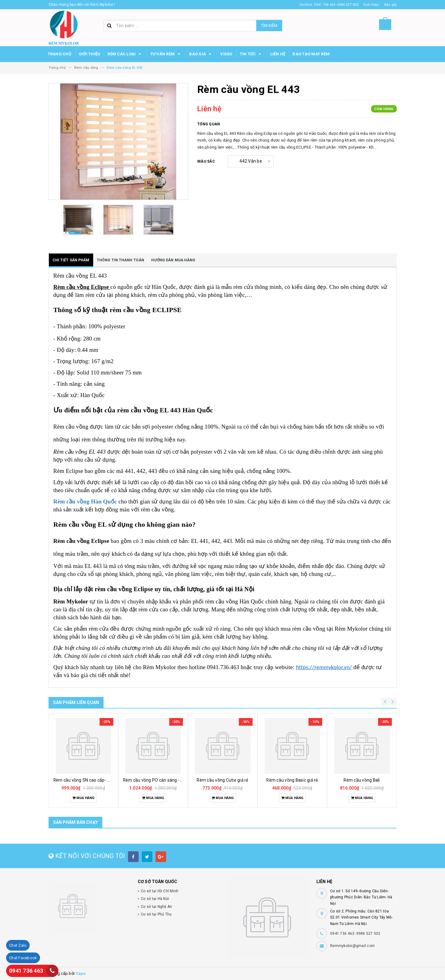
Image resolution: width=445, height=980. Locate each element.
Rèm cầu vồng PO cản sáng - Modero (160, 780)
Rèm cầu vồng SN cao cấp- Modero (88, 780)
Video (226, 54)
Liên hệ (278, 54)
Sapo (80, 973)
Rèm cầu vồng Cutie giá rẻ (222, 780)
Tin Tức (251, 54)
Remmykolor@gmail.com (352, 946)
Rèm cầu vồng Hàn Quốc (85, 501)
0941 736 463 (26, 971)
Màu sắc (206, 161)
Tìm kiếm (269, 26)
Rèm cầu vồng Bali (362, 780)
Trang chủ (60, 54)
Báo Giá (201, 54)
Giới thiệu (90, 54)
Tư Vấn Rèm (166, 54)
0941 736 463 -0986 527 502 (355, 934)
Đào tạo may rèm (311, 54)
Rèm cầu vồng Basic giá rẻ (292, 780)
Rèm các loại (125, 54)
